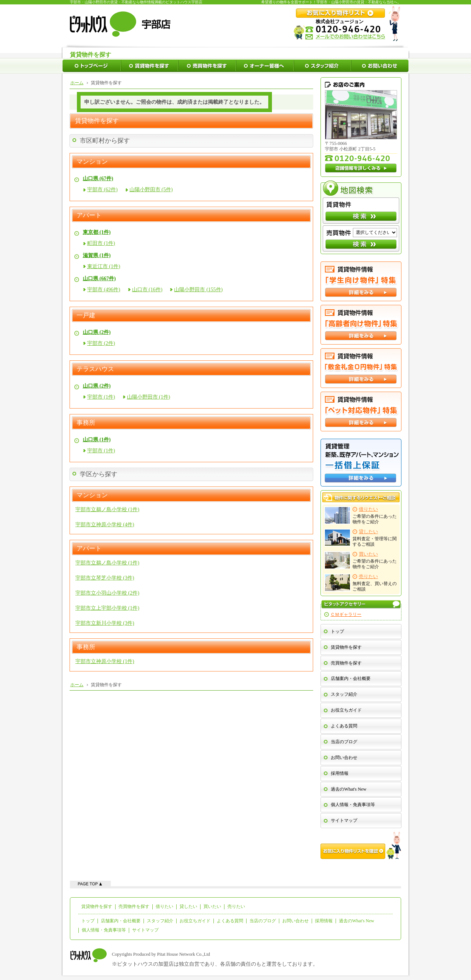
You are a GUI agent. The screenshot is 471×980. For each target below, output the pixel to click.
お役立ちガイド (346, 710)
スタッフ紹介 (344, 694)
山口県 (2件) (97, 332)
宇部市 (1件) (101, 397)
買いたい (212, 906)
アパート (89, 215)
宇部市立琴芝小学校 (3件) (105, 578)
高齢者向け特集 (361, 325)
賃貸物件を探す (346, 647)
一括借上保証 (361, 463)
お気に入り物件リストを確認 (361, 845)
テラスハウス (95, 369)
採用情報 (340, 773)
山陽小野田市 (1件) (149, 397)
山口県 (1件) (97, 440)
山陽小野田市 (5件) (151, 190)
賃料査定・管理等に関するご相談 (361, 538)
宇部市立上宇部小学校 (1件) (107, 608)
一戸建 (86, 316)
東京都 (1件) (97, 232)
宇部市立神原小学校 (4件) (105, 525)
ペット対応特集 (361, 411)
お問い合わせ (344, 758)
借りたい (164, 906)
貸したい (188, 906)
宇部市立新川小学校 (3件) (105, 623)
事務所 (86, 423)
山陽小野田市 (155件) (198, 290)
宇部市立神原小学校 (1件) (105, 661)
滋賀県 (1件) (97, 255)
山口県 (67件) (98, 179)
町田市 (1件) (101, 243)
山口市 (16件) (147, 290)
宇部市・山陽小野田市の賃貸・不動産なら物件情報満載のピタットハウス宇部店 (136, 2)
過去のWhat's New (348, 789)
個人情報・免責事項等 (353, 805)
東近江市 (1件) (104, 266)
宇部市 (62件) (102, 190)
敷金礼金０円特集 (361, 368)
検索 (361, 216)
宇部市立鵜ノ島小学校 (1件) (107, 509)
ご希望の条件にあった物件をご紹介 (361, 515)
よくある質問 (344, 726)
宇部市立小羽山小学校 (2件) (107, 593)
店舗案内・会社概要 (351, 678)
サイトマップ (344, 820)
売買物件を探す (346, 663)
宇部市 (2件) (101, 343)
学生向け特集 (361, 281)
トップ (337, 631)
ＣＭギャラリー (346, 614)
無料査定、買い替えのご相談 (361, 583)
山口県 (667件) (99, 279)
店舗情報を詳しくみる (361, 168)
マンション (92, 162)
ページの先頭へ (90, 883)
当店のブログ (344, 742)
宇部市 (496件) (104, 290)
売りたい (236, 906)
